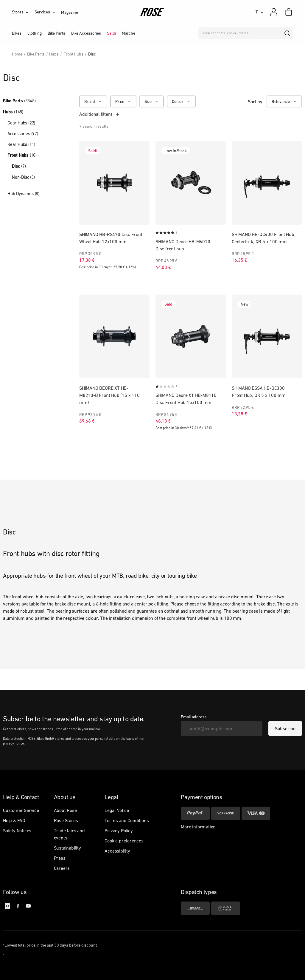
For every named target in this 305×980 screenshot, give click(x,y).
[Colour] (181, 101)
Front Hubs (22, 155)
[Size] (152, 101)
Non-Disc (23, 177)
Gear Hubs (21, 123)
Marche (129, 33)
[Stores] (23, 12)
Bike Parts (19, 101)
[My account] (274, 12)
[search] (287, 33)
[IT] (259, 12)
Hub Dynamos (23, 194)
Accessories (23, 134)
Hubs (13, 112)
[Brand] (93, 101)
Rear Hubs (21, 144)
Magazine (69, 12)
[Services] (48, 12)
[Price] (123, 101)
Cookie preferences (124, 841)
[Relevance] (284, 101)
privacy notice (13, 743)
